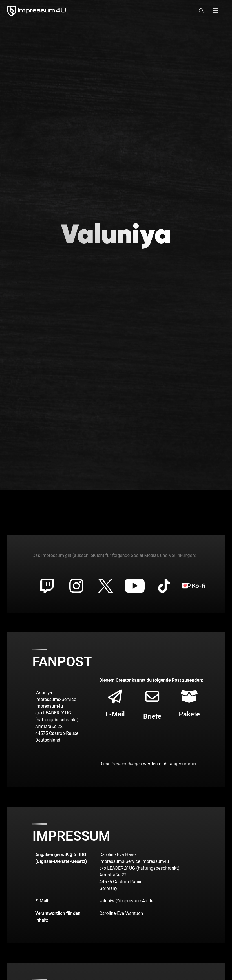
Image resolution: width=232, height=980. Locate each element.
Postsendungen (127, 764)
